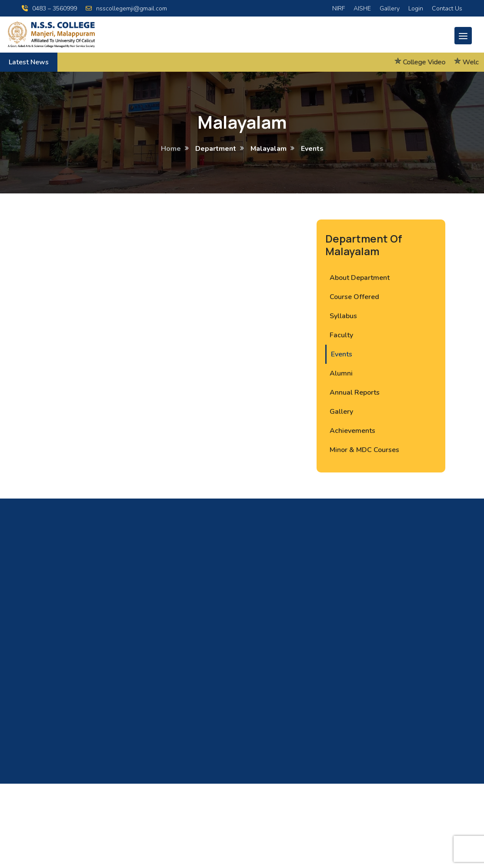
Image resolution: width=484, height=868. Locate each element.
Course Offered (354, 297)
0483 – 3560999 (49, 8)
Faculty (341, 335)
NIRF (339, 8)
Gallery (390, 8)
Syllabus (343, 316)
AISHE (362, 8)
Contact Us (447, 8)
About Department (360, 278)
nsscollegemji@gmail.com (126, 8)
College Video (432, 62)
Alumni (341, 373)
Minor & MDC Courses (364, 450)
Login (416, 8)
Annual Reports (355, 392)
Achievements (352, 431)
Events (342, 354)
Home (171, 149)
